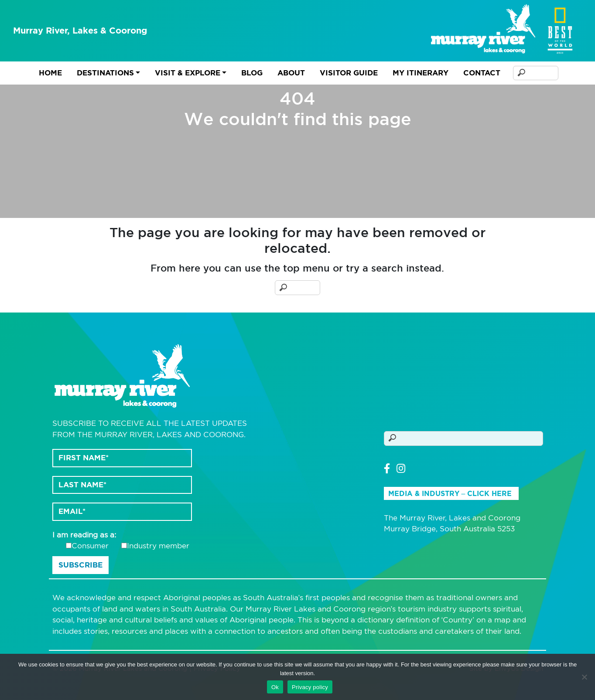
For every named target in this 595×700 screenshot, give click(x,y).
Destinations (105, 73)
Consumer (90, 546)
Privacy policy (310, 687)
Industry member (158, 546)
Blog (252, 73)
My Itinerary (421, 73)
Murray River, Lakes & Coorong (80, 31)
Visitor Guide (349, 73)
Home (50, 73)
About (291, 73)
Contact (482, 73)
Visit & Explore (188, 73)
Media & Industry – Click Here (450, 494)
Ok (275, 687)
